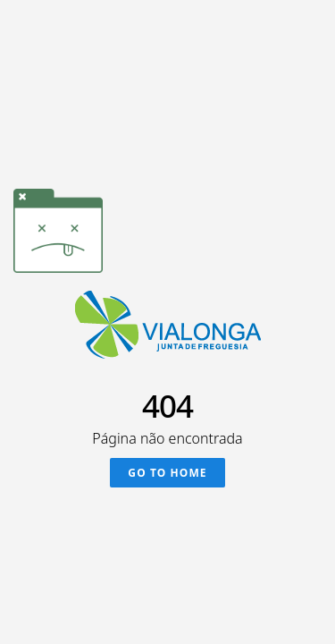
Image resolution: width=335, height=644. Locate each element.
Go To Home (167, 473)
